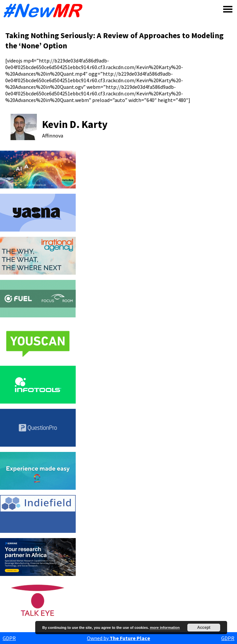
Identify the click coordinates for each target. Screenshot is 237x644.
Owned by (118, 638)
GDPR (9, 638)
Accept (204, 628)
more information (165, 628)
